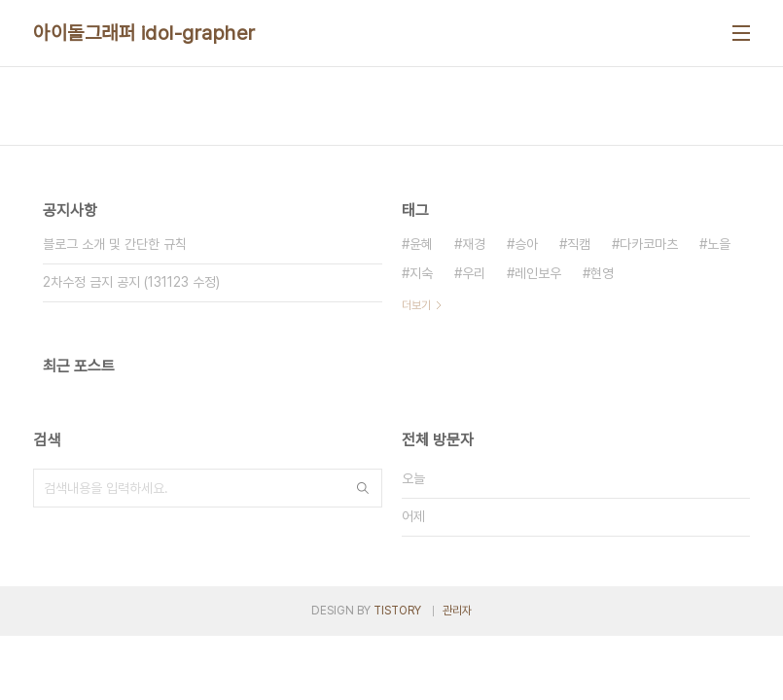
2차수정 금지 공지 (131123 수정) (131, 282)
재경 (474, 244)
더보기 (416, 305)
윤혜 (421, 244)
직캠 (579, 244)
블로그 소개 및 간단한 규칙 (115, 244)
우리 (474, 273)
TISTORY (397, 611)
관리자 (457, 611)
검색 (363, 488)
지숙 (421, 273)
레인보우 (538, 273)
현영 (602, 273)
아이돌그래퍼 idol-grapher (144, 33)
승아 (526, 244)
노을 (719, 244)
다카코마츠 (649, 244)
